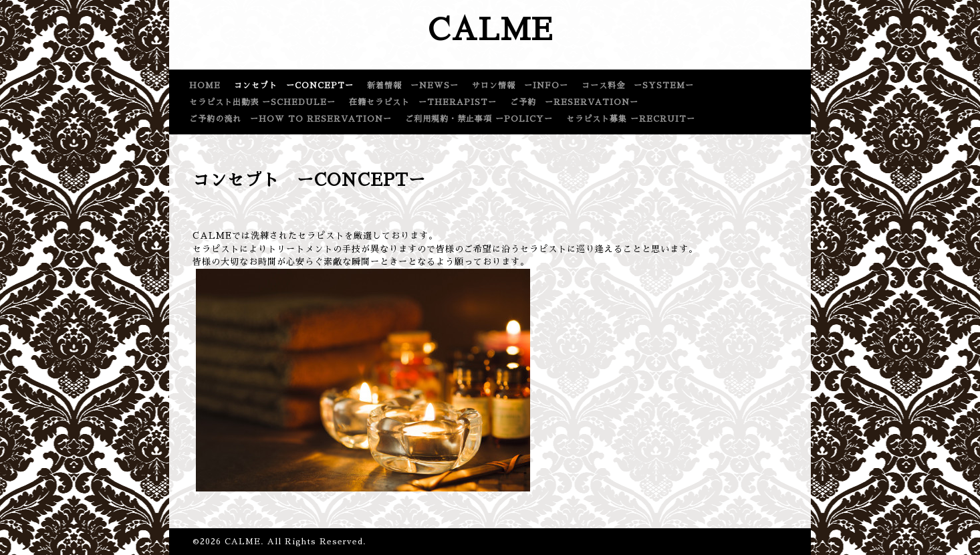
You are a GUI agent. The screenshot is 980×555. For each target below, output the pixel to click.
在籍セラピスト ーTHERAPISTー (423, 102)
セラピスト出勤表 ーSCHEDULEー (262, 102)
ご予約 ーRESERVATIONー (574, 102)
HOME (205, 86)
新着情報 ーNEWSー (413, 86)
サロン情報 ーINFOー (520, 86)
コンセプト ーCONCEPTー (294, 86)
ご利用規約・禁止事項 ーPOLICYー (479, 119)
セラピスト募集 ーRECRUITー (631, 119)
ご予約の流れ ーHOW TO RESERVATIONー (290, 119)
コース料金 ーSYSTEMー (638, 86)
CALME (490, 30)
